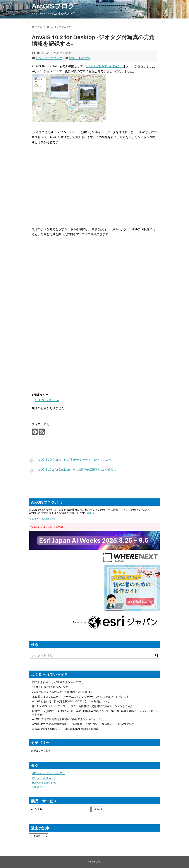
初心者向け (39, 787)
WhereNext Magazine (45, 778)
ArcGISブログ (53, 6)
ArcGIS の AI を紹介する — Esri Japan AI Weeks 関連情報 (66, 729)
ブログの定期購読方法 (42, 519)
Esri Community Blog (44, 783)
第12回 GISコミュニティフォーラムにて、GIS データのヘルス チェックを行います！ (82, 697)
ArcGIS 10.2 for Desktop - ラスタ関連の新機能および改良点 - (74, 470)
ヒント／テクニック (49, 58)
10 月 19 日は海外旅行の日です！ (52, 687)
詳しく (91, 513)
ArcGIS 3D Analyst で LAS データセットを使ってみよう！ (72, 460)
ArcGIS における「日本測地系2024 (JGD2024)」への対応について (71, 701)
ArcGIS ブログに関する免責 (47, 527)
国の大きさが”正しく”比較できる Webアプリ (58, 682)
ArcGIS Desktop (79, 58)
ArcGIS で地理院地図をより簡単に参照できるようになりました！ (70, 719)
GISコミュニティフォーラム (49, 773)
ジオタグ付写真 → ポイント (105, 66)
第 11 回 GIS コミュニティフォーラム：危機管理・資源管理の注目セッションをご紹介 (82, 706)
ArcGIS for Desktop (47, 400)
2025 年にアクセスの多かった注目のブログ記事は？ (62, 692)
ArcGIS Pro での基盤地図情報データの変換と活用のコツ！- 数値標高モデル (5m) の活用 (83, 724)
